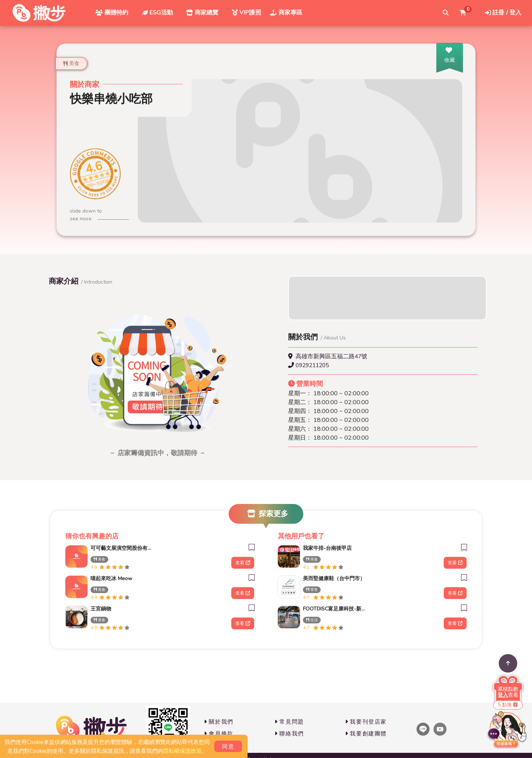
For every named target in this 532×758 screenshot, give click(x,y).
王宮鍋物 (101, 609)
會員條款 (219, 734)
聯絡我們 (289, 734)
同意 (228, 747)
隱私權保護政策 (182, 751)
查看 (242, 563)
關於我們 (219, 722)
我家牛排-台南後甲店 (327, 548)
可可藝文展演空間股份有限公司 (122, 548)
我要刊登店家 (366, 722)
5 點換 (508, 705)
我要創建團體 (366, 734)
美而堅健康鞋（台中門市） (334, 578)
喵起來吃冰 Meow (111, 578)
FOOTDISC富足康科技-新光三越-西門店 (334, 609)
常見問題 (289, 722)
